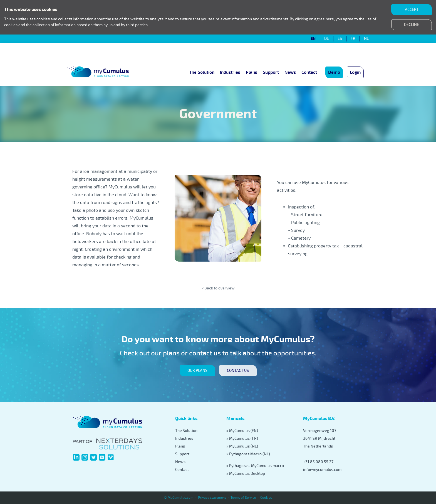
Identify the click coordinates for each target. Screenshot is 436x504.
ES (340, 39)
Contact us (238, 371)
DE (327, 39)
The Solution (202, 72)
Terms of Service (243, 498)
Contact (309, 72)
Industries (230, 72)
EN (313, 39)
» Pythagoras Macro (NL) (248, 454)
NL (366, 39)
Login (355, 72)
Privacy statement (212, 498)
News (290, 72)
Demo (334, 72)
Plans (252, 72)
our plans (197, 371)
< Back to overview (218, 288)
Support (271, 72)
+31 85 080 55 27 (318, 462)
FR (353, 39)
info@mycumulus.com (322, 470)
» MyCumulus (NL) (242, 446)
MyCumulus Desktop (247, 474)
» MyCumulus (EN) (242, 431)
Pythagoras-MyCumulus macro (257, 466)
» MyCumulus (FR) (242, 438)
